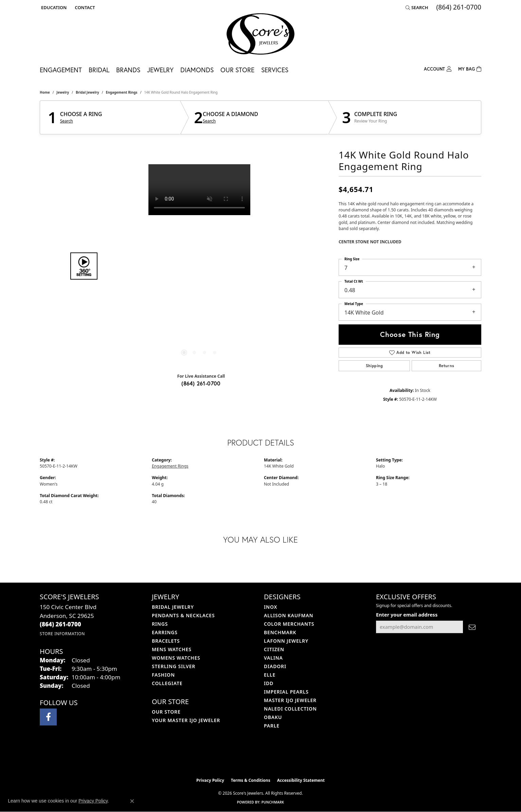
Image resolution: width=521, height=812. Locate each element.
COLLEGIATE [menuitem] (167, 683)
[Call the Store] (60, 624)
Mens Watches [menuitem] (172, 649)
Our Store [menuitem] (166, 712)
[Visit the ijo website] (244, 757)
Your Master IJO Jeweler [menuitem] (186, 720)
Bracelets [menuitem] (166, 641)
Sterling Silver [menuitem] (174, 666)
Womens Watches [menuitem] (176, 658)
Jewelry (160, 70)
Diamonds (197, 70)
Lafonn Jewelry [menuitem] (286, 641)
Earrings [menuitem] (165, 632)
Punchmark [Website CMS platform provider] (273, 802)
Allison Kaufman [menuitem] (289, 615)
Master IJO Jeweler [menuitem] (290, 700)
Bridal (99, 70)
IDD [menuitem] (269, 683)
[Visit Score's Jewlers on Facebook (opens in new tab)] (48, 717)
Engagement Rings (121, 92)
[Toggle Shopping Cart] (470, 68)
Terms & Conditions (251, 780)
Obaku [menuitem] (273, 717)
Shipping (374, 366)
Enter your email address (407, 615)
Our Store (237, 70)
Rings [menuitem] (160, 624)
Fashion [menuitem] (163, 675)
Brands (128, 70)
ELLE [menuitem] (270, 675)
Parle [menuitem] (272, 726)
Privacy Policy (210, 780)
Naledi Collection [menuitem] (290, 709)
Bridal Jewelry (87, 92)
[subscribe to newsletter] (472, 627)
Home (45, 92)
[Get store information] (62, 634)
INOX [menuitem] (271, 607)
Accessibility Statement (301, 780)
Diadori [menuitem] (275, 666)
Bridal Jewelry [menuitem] (173, 607)
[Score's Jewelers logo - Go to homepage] (260, 34)
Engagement (61, 70)
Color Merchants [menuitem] (289, 624)
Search (67, 121)
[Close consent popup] (132, 801)
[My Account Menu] (438, 68)
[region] (199, 266)
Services (275, 70)
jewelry (63, 92)
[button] (53, 7)
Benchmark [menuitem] (280, 632)
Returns (447, 366)
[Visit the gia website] (276, 757)
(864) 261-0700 (201, 383)
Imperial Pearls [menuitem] (286, 692)
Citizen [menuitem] (274, 649)
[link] (84, 7)
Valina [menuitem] (273, 658)
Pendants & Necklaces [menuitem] (183, 615)
